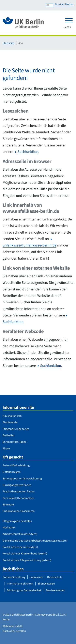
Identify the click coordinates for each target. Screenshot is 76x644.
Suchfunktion (28, 152)
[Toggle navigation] (69, 20)
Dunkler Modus (64, 4)
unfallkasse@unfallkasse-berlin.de (29, 245)
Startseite (8, 43)
